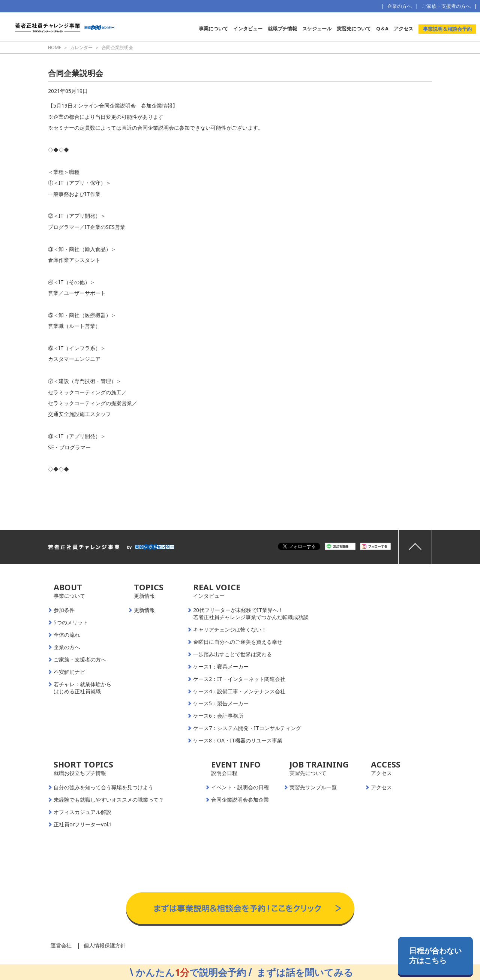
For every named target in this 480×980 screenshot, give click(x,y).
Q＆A (382, 28)
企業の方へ (400, 6)
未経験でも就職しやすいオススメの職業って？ (109, 800)
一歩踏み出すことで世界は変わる (232, 654)
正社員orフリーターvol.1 (83, 824)
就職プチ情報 (282, 28)
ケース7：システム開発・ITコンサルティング (247, 728)
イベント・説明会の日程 (240, 787)
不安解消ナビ (69, 672)
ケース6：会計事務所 (218, 716)
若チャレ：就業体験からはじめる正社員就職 (82, 688)
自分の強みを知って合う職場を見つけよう (103, 787)
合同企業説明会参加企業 (240, 800)
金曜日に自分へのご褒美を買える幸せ (238, 642)
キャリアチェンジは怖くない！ (230, 630)
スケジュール (317, 28)
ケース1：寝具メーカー (221, 667)
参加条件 (64, 610)
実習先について (354, 28)
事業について (213, 28)
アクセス (403, 28)
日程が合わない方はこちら (435, 955)
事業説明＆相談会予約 (447, 29)
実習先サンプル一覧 (313, 787)
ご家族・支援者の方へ (446, 6)
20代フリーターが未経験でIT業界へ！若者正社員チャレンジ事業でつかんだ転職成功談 (251, 614)
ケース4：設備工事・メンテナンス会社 (239, 691)
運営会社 (61, 945)
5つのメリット (71, 622)
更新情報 (144, 610)
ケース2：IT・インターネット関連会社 (239, 679)
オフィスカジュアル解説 (82, 812)
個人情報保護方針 (105, 945)
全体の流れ (67, 635)
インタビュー (248, 28)
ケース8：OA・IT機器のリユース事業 (238, 741)
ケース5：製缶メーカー (221, 703)
